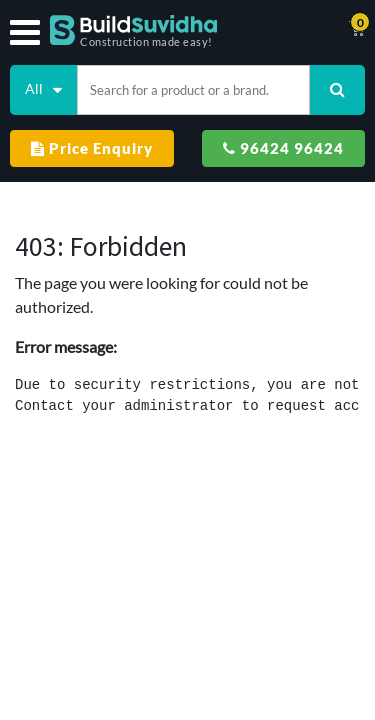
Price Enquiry (92, 148)
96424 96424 (283, 148)
